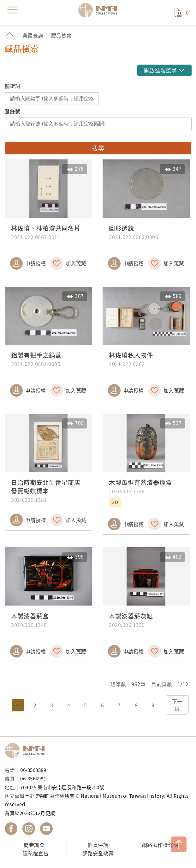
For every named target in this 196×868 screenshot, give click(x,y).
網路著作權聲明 (160, 845)
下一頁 (177, 705)
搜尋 (98, 148)
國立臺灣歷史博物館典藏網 (100, 10)
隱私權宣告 (36, 853)
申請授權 (36, 263)
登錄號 (13, 111)
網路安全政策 (98, 853)
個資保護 (98, 845)
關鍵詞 (13, 86)
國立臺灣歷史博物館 (27, 750)
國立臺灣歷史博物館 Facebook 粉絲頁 (11, 829)
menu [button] (12, 10)
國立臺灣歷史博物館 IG (29, 829)
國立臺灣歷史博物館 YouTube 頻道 (46, 829)
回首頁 (9, 35)
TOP (179, 844)
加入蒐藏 (76, 263)
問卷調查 (34, 845)
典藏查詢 (33, 35)
